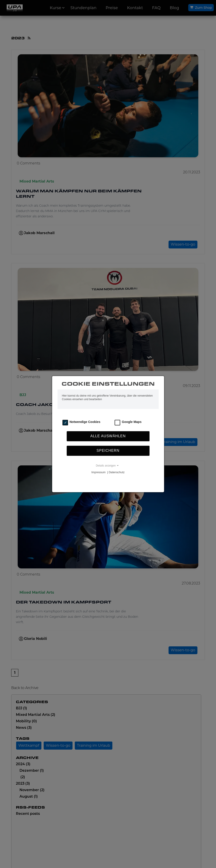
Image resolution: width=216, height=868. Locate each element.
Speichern (108, 451)
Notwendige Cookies (85, 422)
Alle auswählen (108, 436)
